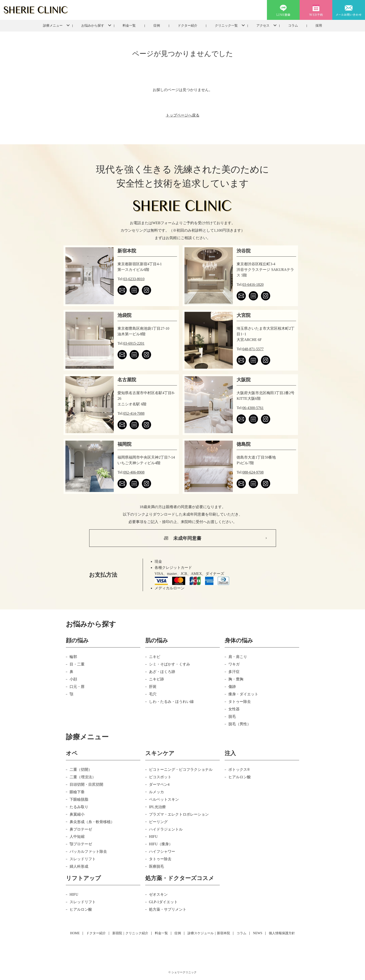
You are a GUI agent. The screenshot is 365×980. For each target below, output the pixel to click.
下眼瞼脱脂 (79, 799)
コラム (293, 26)
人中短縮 (77, 837)
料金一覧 (129, 26)
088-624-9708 (253, 472)
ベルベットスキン (164, 799)
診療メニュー (53, 26)
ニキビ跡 (156, 679)
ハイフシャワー (162, 851)
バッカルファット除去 (88, 851)
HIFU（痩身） (161, 844)
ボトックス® (239, 769)
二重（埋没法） (83, 777)
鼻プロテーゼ (81, 829)
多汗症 (234, 672)
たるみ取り (79, 807)
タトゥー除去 (240, 702)
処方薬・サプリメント (168, 909)
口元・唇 (77, 687)
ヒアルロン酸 (240, 777)
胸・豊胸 (236, 679)
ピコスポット (160, 777)
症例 (157, 26)
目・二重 (77, 664)
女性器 (234, 709)
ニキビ (155, 657)
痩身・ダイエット (243, 694)
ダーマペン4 (159, 784)
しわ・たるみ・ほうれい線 (171, 702)
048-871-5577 (253, 349)
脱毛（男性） (240, 724)
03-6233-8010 (134, 279)
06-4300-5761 (253, 408)
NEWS (258, 933)
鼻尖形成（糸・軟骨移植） (92, 822)
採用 (319, 26)
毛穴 (153, 694)
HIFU (153, 837)
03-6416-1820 (253, 285)
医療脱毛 (156, 866)
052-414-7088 (134, 413)
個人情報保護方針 (282, 933)
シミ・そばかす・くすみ (170, 664)
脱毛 (232, 716)
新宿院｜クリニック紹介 (130, 933)
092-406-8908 (134, 472)
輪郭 (73, 657)
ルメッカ (156, 792)
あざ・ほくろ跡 (162, 672)
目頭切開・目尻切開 (86, 784)
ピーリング (158, 822)
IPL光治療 (157, 807)
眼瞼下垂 (77, 792)
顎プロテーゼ (81, 844)
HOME (75, 933)
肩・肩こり (238, 657)
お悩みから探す (93, 26)
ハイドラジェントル (166, 829)
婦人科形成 (79, 866)
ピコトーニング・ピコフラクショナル (181, 769)
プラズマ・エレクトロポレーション (179, 814)
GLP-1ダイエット (163, 902)
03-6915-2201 (134, 343)
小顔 (73, 679)
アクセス (263, 26)
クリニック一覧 (226, 26)
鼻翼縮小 (77, 814)
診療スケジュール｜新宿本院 (209, 933)
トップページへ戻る (183, 115)
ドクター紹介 (188, 26)
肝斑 (153, 687)
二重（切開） (81, 769)
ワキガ (234, 664)
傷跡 (232, 687)
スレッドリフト (83, 859)
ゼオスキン (158, 894)
